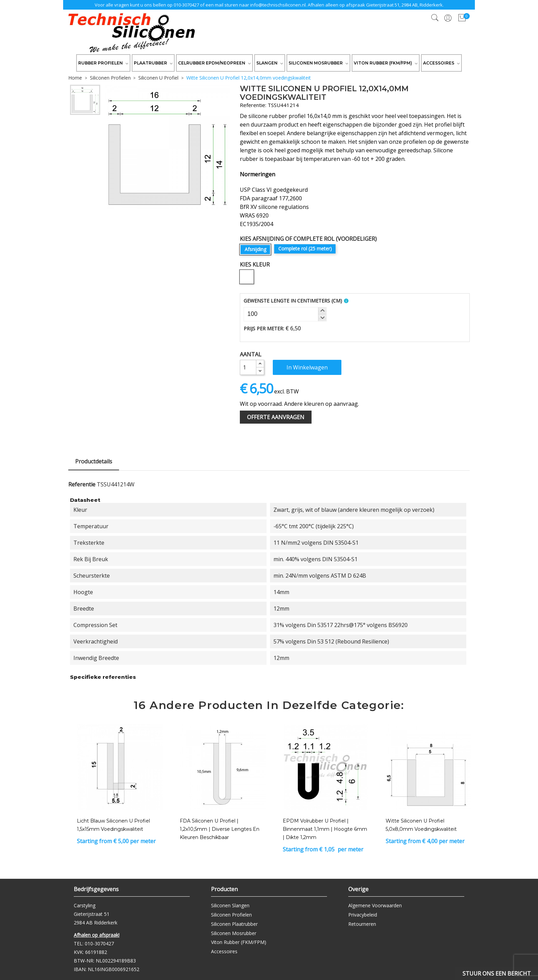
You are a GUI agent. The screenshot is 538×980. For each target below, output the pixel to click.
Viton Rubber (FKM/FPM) (239, 942)
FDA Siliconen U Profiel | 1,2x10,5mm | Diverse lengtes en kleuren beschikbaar (220, 829)
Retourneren (362, 924)
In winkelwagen (307, 367)
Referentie (82, 484)
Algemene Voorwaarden (375, 905)
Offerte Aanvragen (276, 417)
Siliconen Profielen (231, 915)
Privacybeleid (363, 915)
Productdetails (94, 461)
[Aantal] (248, 367)
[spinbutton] (285, 314)
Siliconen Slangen (230, 905)
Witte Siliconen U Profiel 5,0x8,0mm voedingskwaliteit (421, 825)
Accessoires (224, 951)
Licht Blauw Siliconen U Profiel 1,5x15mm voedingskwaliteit (113, 825)
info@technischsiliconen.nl (278, 5)
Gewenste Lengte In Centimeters (293, 301)
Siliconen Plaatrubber (234, 924)
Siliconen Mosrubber (234, 933)
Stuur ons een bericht (497, 973)
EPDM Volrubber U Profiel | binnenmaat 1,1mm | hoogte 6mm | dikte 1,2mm (325, 829)
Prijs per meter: (264, 328)
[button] (322, 311)
